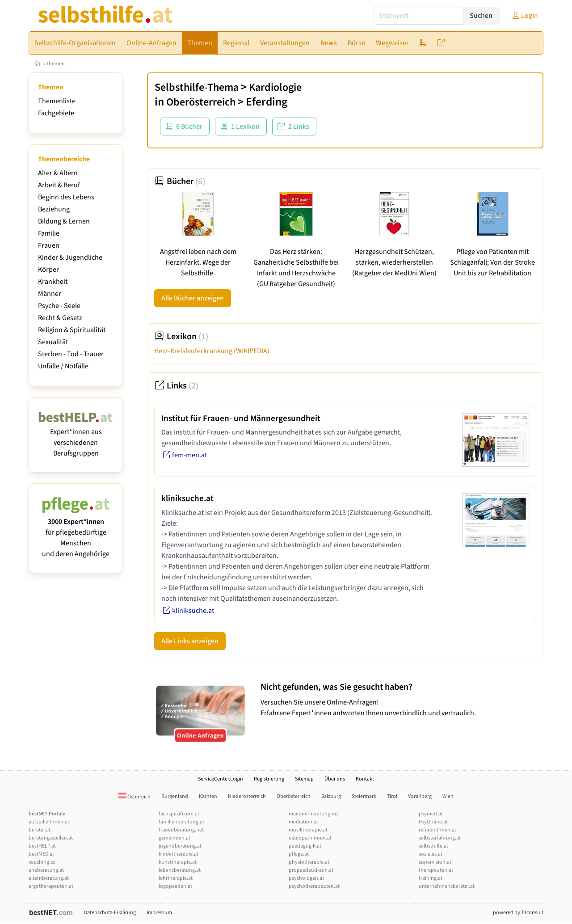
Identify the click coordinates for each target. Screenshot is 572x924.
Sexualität (53, 342)
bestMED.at (41, 854)
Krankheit (53, 282)
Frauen (49, 245)
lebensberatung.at (180, 870)
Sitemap (304, 779)
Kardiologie (275, 87)
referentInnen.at (437, 830)
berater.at (40, 830)
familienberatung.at (181, 822)
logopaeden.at (175, 886)
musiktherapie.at (308, 830)
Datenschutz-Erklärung (110, 913)
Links (176, 386)
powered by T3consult (518, 913)
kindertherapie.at (179, 854)
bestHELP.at (42, 846)
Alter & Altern (58, 173)
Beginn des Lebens (66, 197)
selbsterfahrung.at (440, 838)
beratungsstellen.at (51, 838)
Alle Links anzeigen (190, 641)
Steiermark (364, 796)
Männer (50, 294)
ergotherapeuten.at (51, 886)
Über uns (335, 779)
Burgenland (175, 796)
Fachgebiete (56, 113)
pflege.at (299, 854)
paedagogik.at (305, 846)
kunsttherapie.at (178, 862)
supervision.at (435, 862)
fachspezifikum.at (179, 814)
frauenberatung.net (181, 830)
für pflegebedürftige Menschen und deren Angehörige (76, 532)
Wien (448, 796)
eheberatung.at (46, 870)
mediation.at (303, 822)
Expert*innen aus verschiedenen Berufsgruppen (76, 437)
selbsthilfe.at (433, 846)
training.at (431, 878)
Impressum (159, 913)
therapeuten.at (436, 870)
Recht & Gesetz (60, 318)
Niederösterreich (247, 796)
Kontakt (365, 779)
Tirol (392, 796)
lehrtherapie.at (176, 878)
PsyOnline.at (433, 822)
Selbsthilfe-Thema (197, 87)
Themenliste (57, 101)
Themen (55, 64)
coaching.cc (42, 862)
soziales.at (431, 854)
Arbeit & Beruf (59, 185)
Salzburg (331, 796)
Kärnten (208, 796)
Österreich (135, 797)
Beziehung (54, 209)
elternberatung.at (49, 878)
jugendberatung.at (180, 846)
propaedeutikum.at (311, 870)
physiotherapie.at (309, 862)
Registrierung (269, 779)
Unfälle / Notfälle (63, 366)
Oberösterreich (201, 102)
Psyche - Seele (59, 306)
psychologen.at (306, 878)
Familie (49, 233)
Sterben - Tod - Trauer (71, 354)
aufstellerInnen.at (49, 822)
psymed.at (431, 814)
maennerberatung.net (314, 814)
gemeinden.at (175, 838)
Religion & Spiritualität (72, 330)
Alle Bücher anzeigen (193, 298)
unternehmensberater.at (447, 886)
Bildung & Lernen (64, 221)
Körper (48, 270)
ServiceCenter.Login (221, 779)
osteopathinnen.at (310, 838)
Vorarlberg (420, 796)
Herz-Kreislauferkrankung (212, 351)
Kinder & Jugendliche (70, 257)
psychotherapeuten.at (314, 886)
